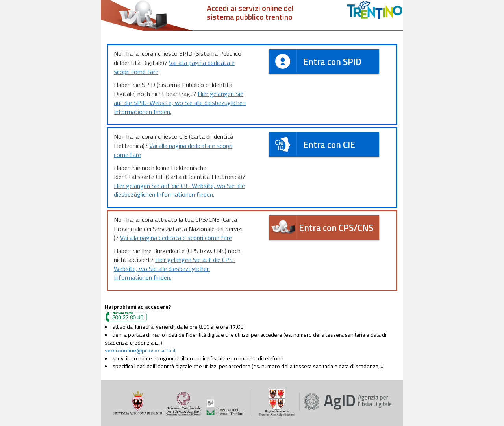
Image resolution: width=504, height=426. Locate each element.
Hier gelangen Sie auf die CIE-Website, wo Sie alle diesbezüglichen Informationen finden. (179, 190)
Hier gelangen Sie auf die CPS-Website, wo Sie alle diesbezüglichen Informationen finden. (175, 269)
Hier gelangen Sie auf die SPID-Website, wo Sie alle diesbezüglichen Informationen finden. (180, 103)
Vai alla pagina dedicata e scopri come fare (174, 67)
